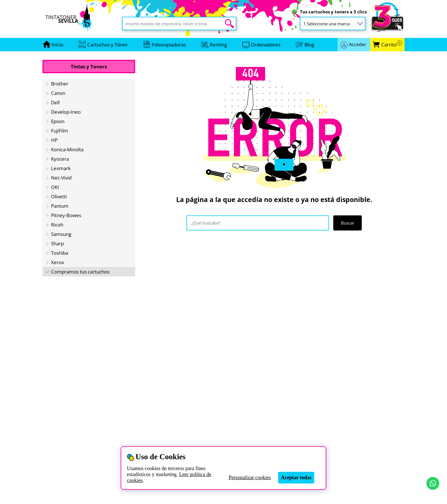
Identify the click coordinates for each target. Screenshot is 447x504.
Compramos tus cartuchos (80, 272)
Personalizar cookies (250, 478)
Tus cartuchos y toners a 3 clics (333, 12)
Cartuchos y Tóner (107, 45)
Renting (218, 45)
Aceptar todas (296, 478)
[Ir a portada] (57, 45)
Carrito (392, 45)
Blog (309, 45)
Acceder (358, 44)
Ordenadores (266, 45)
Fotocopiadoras (169, 45)
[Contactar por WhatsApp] (433, 483)
